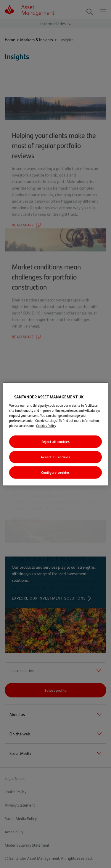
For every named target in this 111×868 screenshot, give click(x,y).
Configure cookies (55, 472)
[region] (55, 434)
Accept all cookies (55, 457)
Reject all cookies (55, 442)
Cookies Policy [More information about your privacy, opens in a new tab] (46, 426)
